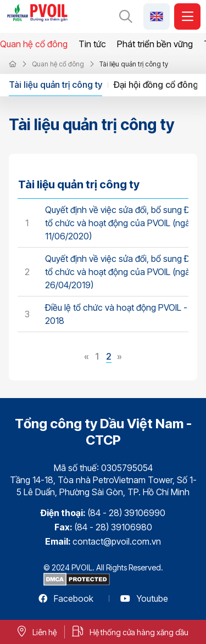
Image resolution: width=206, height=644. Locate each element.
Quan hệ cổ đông (34, 44)
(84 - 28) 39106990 (126, 513)
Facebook (66, 598)
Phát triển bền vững (155, 44)
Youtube (144, 598)
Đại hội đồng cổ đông (156, 85)
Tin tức (92, 44)
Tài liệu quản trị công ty (55, 85)
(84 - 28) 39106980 (113, 527)
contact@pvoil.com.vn (117, 541)
